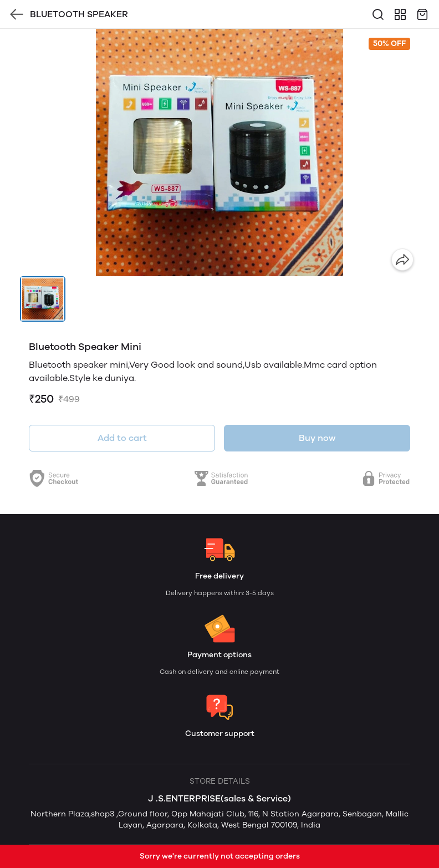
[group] (219, 153)
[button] (43, 299)
